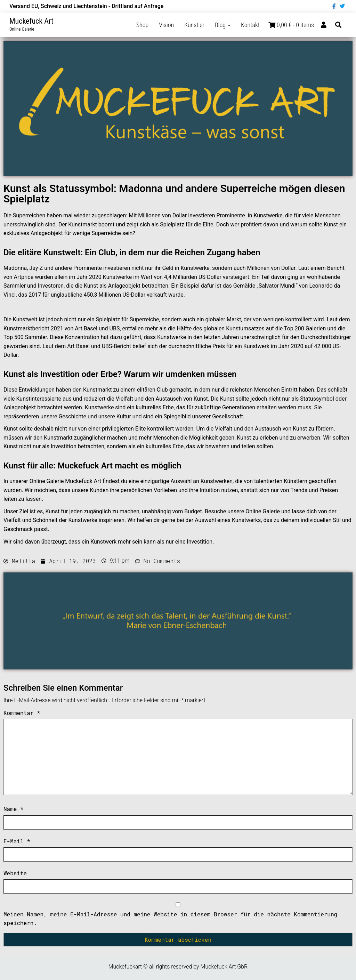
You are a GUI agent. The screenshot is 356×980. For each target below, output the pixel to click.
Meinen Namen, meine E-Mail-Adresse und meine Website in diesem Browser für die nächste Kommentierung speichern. (170, 919)
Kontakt (250, 25)
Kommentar (22, 713)
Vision (166, 25)
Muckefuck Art (31, 21)
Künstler (194, 25)
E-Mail (17, 841)
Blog (223, 25)
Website (15, 873)
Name (14, 809)
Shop (143, 25)
